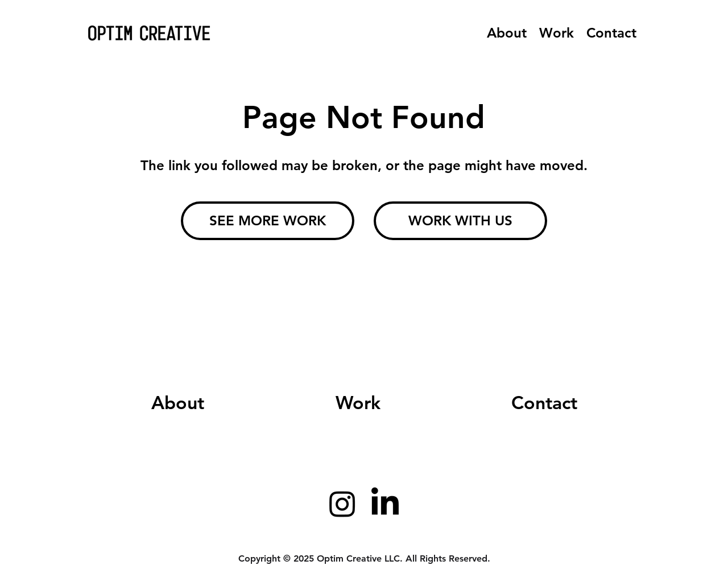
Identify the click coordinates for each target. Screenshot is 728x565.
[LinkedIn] (385, 504)
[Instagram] (342, 504)
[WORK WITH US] (460, 221)
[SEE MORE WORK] (268, 221)
